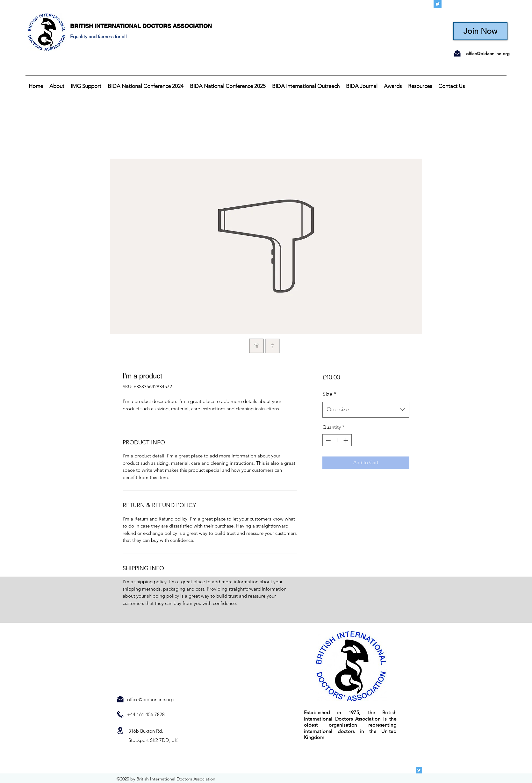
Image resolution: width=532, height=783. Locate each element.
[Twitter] (438, 4)
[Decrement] (328, 440)
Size (329, 394)
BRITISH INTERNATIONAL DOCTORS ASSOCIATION (141, 26)
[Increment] (346, 440)
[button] (57, 86)
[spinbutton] (337, 440)
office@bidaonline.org (488, 54)
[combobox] (366, 410)
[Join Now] (480, 31)
